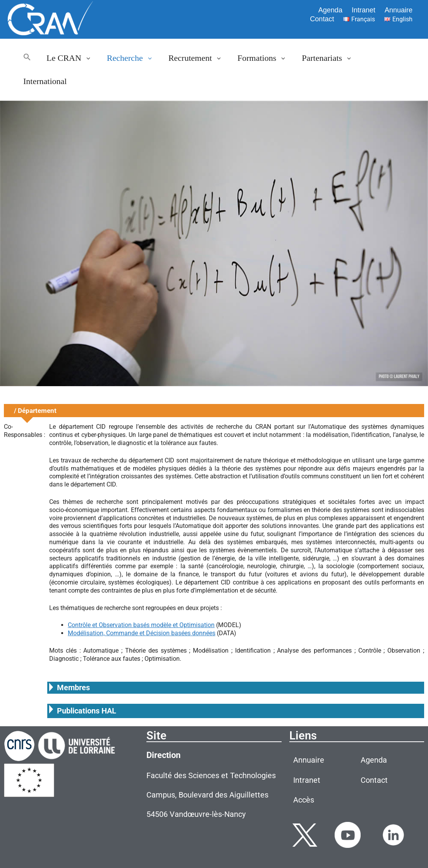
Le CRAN (73, 58)
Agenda (330, 10)
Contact (322, 19)
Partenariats (331, 58)
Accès (304, 800)
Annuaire (399, 10)
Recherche (134, 58)
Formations (266, 58)
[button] (27, 58)
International (45, 81)
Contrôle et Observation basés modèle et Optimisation (141, 625)
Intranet (364, 10)
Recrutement (199, 58)
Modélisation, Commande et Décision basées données (142, 633)
